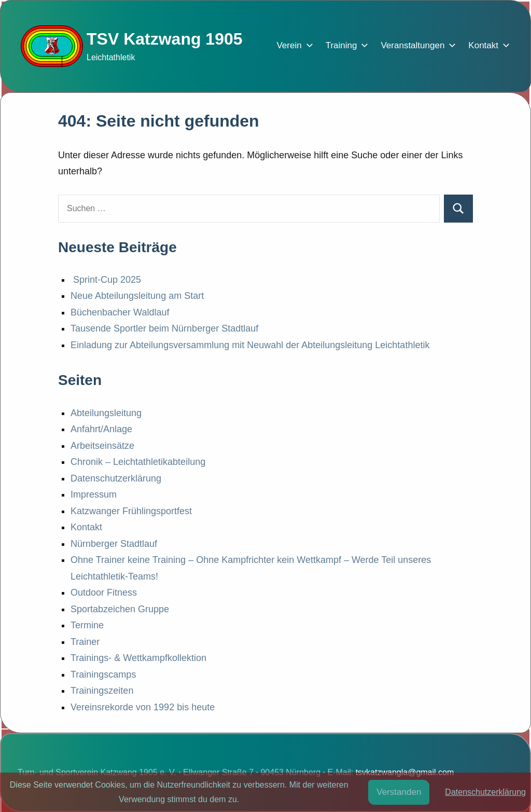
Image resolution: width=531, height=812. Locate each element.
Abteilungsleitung (106, 413)
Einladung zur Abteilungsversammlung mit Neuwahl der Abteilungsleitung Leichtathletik (250, 345)
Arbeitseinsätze (102, 446)
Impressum (94, 494)
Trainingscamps (103, 675)
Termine (87, 625)
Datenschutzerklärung (116, 478)
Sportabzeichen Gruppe (120, 609)
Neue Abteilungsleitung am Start (137, 296)
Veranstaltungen (416, 45)
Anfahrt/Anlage (101, 429)
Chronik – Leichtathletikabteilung (138, 462)
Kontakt (487, 45)
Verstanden (399, 792)
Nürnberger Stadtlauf (114, 544)
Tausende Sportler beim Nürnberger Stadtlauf (164, 328)
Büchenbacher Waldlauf (120, 312)
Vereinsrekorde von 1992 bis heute (143, 707)
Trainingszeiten (102, 691)
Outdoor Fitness (104, 593)
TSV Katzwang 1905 (165, 39)
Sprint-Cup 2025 (106, 280)
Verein (292, 45)
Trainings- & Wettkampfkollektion (138, 658)
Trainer (85, 642)
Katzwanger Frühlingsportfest (131, 511)
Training (345, 45)
